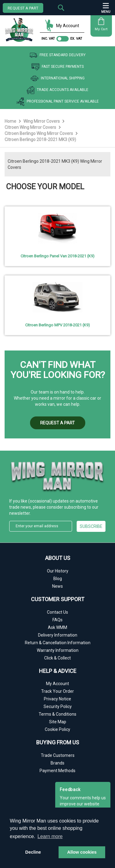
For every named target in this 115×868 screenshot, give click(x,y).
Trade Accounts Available (57, 90)
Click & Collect (57, 658)
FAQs (57, 620)
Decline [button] (33, 852)
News (57, 586)
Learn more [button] (50, 836)
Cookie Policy (57, 729)
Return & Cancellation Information (58, 643)
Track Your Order (57, 691)
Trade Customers (58, 755)
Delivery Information (58, 635)
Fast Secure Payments (58, 67)
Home (11, 121)
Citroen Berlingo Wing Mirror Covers (39, 133)
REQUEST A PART (23, 8)
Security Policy (58, 706)
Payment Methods (57, 771)
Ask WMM (57, 627)
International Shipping (58, 78)
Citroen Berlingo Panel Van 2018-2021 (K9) (57, 256)
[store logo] (21, 28)
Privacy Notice (57, 699)
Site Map (58, 722)
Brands (57, 763)
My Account (62, 25)
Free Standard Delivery (57, 55)
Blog (58, 579)
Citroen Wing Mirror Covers (31, 127)
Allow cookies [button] (82, 852)
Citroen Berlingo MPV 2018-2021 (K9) (57, 325)
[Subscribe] (91, 526)
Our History (58, 571)
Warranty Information (58, 650)
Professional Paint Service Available (58, 102)
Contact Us (57, 612)
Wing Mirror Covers (42, 121)
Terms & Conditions (57, 714)
